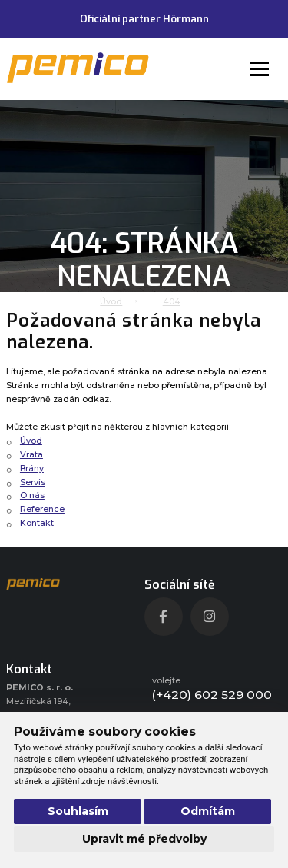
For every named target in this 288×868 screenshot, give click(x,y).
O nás (32, 496)
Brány (32, 469)
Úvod (111, 302)
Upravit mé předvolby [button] (144, 839)
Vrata (31, 455)
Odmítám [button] (208, 811)
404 (172, 302)
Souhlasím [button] (78, 811)
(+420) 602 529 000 (212, 695)
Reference (42, 509)
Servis (33, 482)
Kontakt (37, 523)
